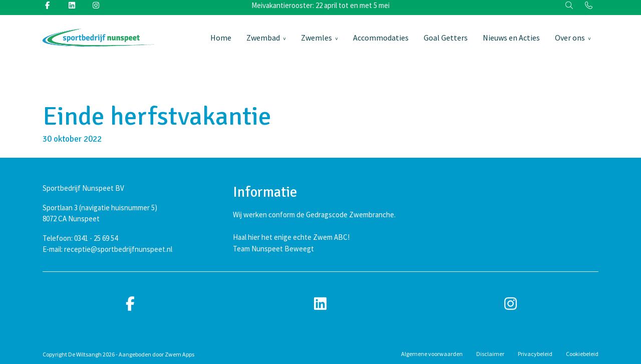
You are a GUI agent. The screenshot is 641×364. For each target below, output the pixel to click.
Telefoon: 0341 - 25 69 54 (80, 238)
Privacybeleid (535, 354)
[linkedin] (320, 304)
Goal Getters (446, 38)
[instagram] (511, 304)
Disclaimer (490, 354)
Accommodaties (381, 38)
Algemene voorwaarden (432, 354)
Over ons (570, 38)
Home (221, 38)
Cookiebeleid (582, 354)
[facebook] (130, 304)
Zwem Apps (180, 354)
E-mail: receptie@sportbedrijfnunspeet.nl (107, 249)
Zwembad (263, 38)
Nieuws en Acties (511, 38)
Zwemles (316, 38)
